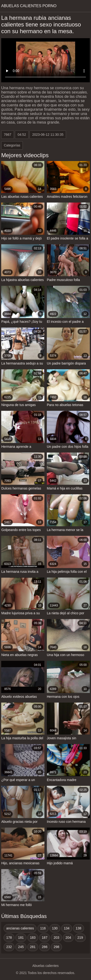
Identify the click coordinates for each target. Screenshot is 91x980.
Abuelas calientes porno (29, 6)
